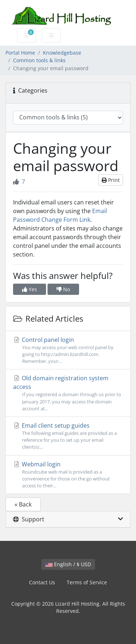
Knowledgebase (62, 53)
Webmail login (68, 475)
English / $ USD (68, 564)
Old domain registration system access (68, 393)
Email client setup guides (68, 436)
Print (111, 180)
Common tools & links (39, 60)
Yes (30, 289)
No (63, 289)
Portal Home (20, 53)
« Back (23, 504)
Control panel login (68, 350)
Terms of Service (87, 582)
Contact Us (42, 582)
